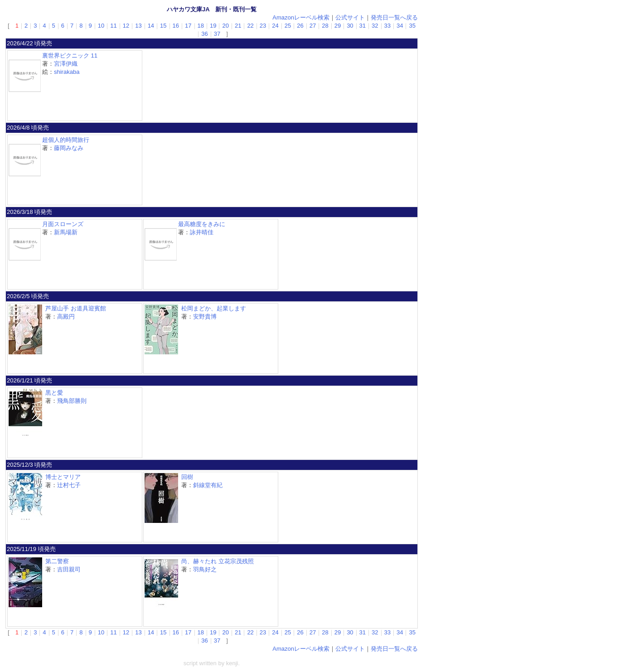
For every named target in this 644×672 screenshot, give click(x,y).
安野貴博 (205, 317)
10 (101, 26)
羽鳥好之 (205, 569)
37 (217, 34)
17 (188, 26)
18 (201, 26)
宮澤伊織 (66, 64)
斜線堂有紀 (208, 485)
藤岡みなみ (69, 148)
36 (204, 34)
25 (288, 26)
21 (238, 26)
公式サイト (350, 17)
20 (225, 26)
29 (338, 26)
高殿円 (66, 317)
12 (126, 26)
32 (375, 26)
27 (313, 26)
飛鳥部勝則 (72, 401)
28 (325, 26)
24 (275, 26)
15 (163, 26)
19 (213, 26)
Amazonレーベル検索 (301, 17)
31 (363, 26)
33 (387, 26)
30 (350, 26)
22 (250, 26)
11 (113, 26)
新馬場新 (66, 232)
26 (300, 26)
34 (400, 26)
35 (412, 26)
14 (151, 26)
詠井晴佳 (202, 232)
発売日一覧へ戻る (394, 17)
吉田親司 (69, 569)
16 (176, 26)
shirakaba (67, 72)
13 (138, 26)
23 (263, 26)
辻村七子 (69, 485)
